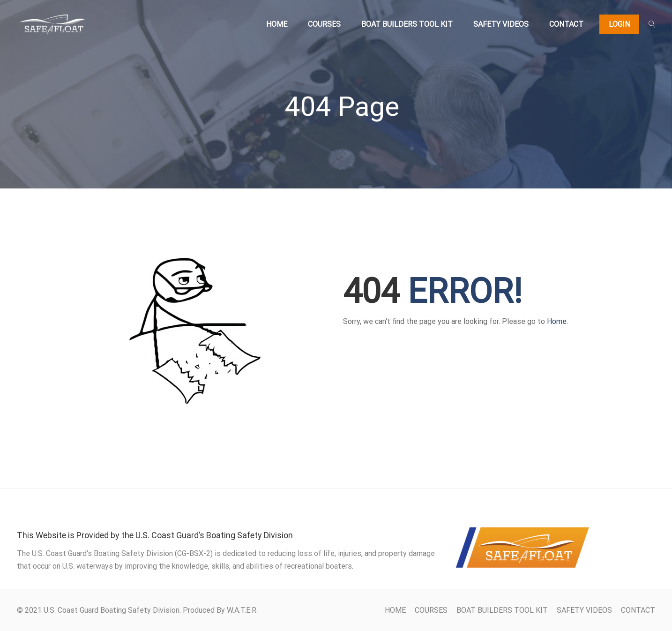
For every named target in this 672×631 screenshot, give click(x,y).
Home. (557, 321)
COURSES (324, 24)
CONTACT (566, 24)
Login (619, 24)
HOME (277, 24)
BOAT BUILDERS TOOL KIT (407, 24)
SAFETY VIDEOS (501, 24)
